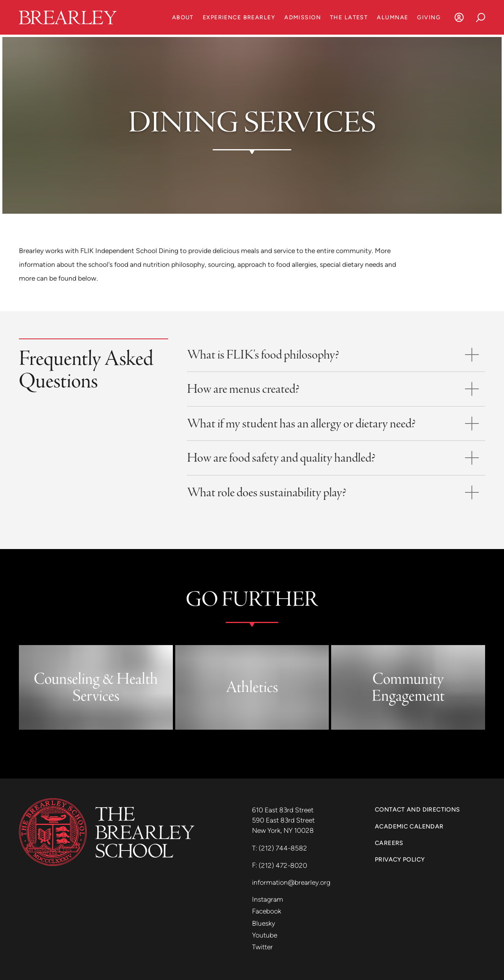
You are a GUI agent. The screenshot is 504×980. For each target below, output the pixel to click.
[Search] (481, 18)
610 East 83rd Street (283, 810)
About (183, 17)
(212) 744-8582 (283, 848)
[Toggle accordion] (336, 355)
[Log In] (459, 18)
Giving (429, 17)
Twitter (262, 947)
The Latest (349, 17)
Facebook (267, 911)
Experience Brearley (239, 17)
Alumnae (392, 17)
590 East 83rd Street (284, 820)
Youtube (265, 935)
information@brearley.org (291, 882)
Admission (303, 17)
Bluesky (264, 923)
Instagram (268, 899)
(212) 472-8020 (283, 865)
